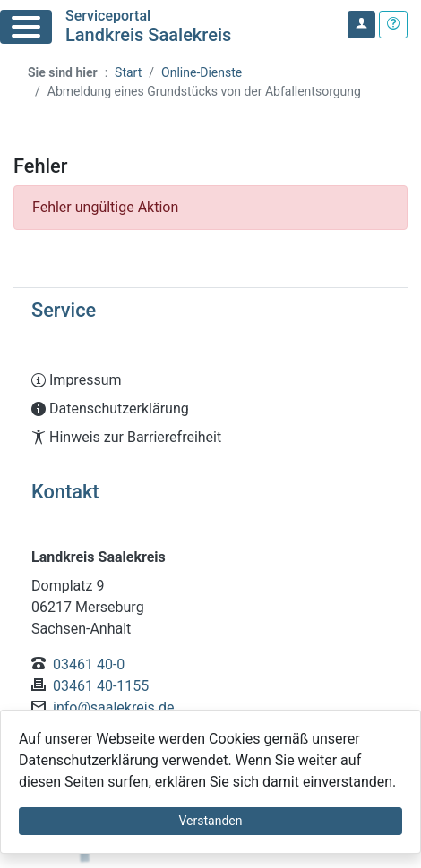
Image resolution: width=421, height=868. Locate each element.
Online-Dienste (202, 72)
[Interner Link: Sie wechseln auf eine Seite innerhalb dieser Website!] (210, 380)
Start (128, 72)
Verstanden (211, 821)
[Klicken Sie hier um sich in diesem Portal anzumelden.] (361, 25)
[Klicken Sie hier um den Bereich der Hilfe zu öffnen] (393, 25)
